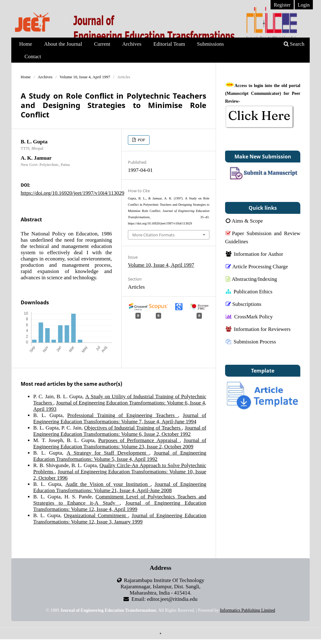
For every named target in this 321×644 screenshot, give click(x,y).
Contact (33, 56)
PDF (141, 140)
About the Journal (63, 44)
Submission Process (251, 341)
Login (304, 5)
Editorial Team (169, 44)
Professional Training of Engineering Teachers (122, 415)
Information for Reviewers (258, 329)
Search (294, 44)
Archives (132, 44)
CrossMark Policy (249, 316)
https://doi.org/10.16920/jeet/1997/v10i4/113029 (73, 193)
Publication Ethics (249, 291)
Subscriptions (244, 304)
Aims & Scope (244, 221)
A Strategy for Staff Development (108, 453)
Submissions (210, 44)
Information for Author (254, 254)
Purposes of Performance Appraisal (139, 440)
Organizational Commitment (96, 515)
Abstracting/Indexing (251, 279)
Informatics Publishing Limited (248, 610)
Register (282, 5)
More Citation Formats (153, 235)
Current (102, 44)
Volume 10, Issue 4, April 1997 (85, 77)
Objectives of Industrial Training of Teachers (133, 428)
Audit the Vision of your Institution (108, 484)
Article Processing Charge (257, 266)
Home (26, 44)
